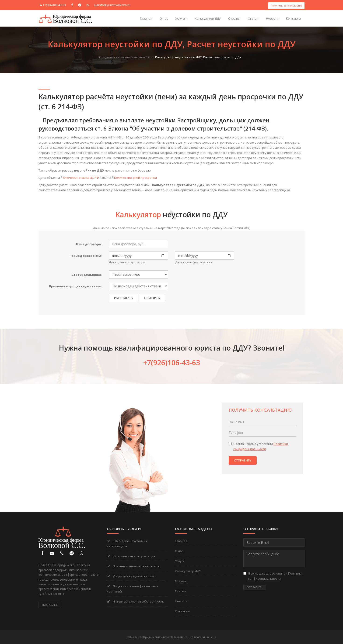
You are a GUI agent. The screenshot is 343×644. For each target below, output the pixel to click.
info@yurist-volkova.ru (114, 5)
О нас (164, 18)
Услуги (181, 18)
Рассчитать (123, 298)
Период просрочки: (86, 256)
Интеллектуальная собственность (135, 601)
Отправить (243, 460)
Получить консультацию (286, 5)
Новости (272, 18)
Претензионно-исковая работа (133, 566)
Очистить (152, 298)
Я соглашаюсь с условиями (258, 446)
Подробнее (50, 605)
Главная (146, 18)
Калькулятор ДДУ (208, 18)
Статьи (253, 18)
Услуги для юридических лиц (131, 576)
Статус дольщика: (87, 275)
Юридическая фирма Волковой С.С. (125, 57)
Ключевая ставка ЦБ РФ (81, 178)
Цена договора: (89, 244)
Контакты (293, 18)
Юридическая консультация (131, 556)
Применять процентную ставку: (75, 286)
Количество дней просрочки (135, 178)
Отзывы (234, 18)
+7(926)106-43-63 (54, 5)
